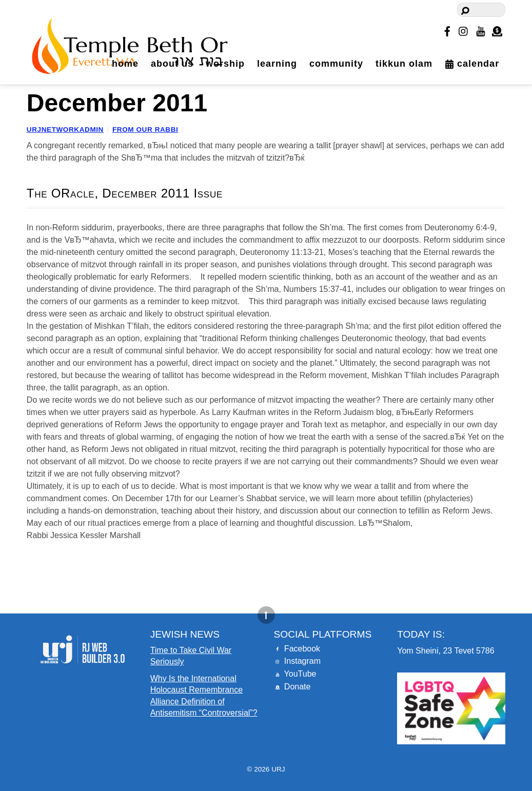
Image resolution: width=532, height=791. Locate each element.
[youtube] (481, 29)
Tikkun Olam (404, 64)
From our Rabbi (145, 130)
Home (125, 64)
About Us (172, 64)
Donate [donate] (292, 687)
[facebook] (447, 29)
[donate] (497, 29)
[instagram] (464, 29)
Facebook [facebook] (297, 649)
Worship (225, 64)
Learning (277, 64)
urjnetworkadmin (65, 130)
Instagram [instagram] (297, 661)
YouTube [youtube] (295, 674)
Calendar (472, 64)
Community (336, 64)
